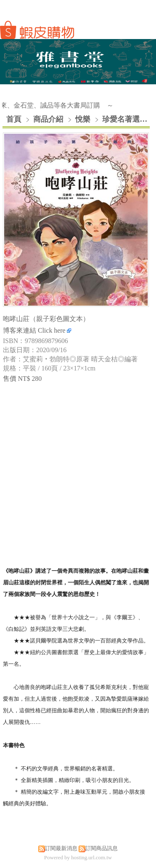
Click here (54, 330)
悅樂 (83, 119)
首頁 (14, 119)
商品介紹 (49, 119)
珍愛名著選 (121, 119)
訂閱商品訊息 (102, 848)
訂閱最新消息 (61, 848)
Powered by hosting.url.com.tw (78, 857)
